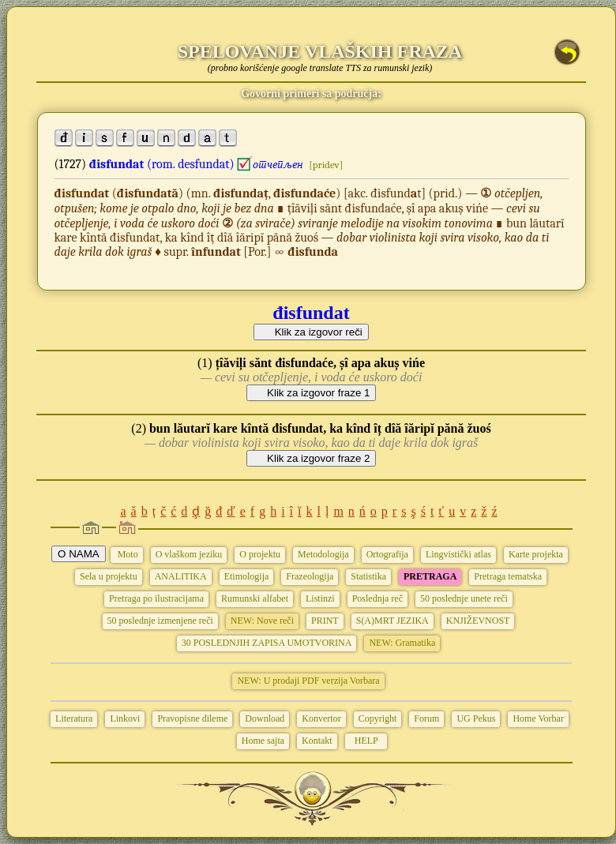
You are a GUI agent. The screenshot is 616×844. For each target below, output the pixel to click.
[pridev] (326, 165)
